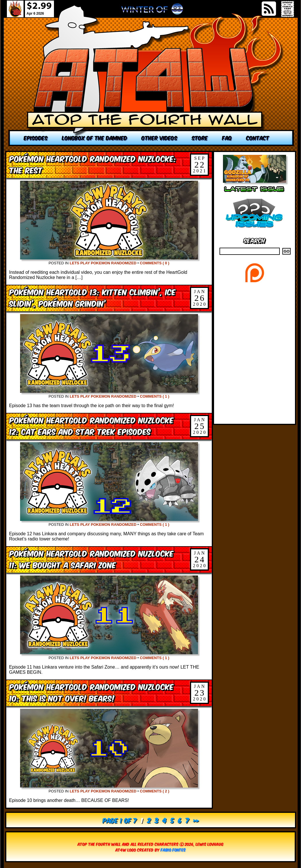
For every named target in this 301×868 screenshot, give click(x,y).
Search (254, 240)
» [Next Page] (196, 820)
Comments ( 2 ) (155, 791)
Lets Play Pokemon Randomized (103, 263)
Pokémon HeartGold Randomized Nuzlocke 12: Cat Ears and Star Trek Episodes (91, 425)
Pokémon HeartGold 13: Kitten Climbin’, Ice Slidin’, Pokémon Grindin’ (92, 297)
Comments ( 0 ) (155, 263)
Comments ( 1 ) (155, 396)
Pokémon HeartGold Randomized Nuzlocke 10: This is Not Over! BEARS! (91, 692)
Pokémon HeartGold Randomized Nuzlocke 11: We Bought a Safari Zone (91, 559)
